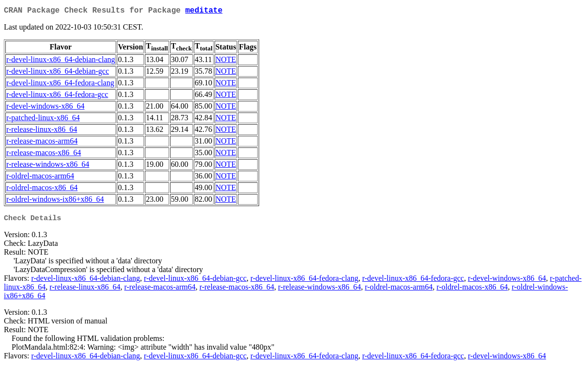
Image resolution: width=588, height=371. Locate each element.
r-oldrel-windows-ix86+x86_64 (55, 201)
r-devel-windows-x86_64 (45, 108)
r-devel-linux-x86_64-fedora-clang (60, 85)
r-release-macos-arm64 (42, 143)
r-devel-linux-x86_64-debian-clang (61, 61)
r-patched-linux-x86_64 (43, 120)
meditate (204, 12)
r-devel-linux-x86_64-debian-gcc (58, 73)
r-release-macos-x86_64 (44, 154)
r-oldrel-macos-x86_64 (42, 189)
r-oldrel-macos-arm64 (40, 178)
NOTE (226, 61)
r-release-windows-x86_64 (48, 166)
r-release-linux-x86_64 (42, 131)
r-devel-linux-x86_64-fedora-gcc (57, 96)
